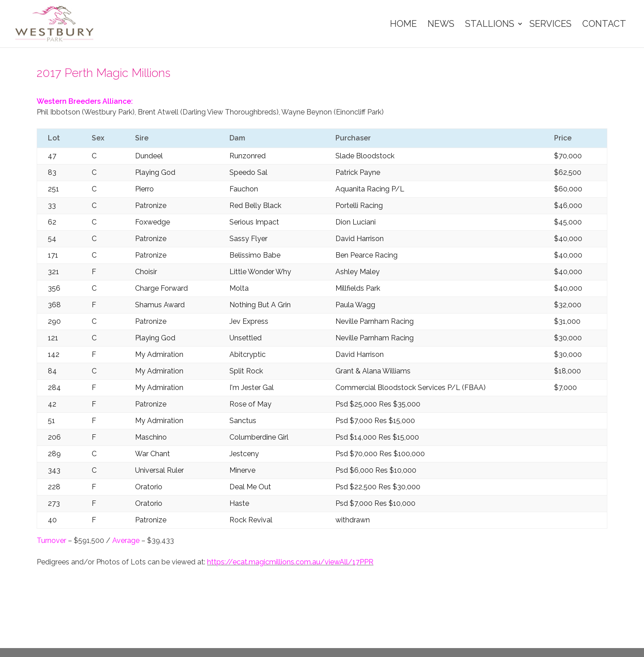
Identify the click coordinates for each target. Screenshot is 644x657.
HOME (403, 24)
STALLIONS (490, 24)
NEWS (441, 24)
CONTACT (604, 24)
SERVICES (551, 24)
